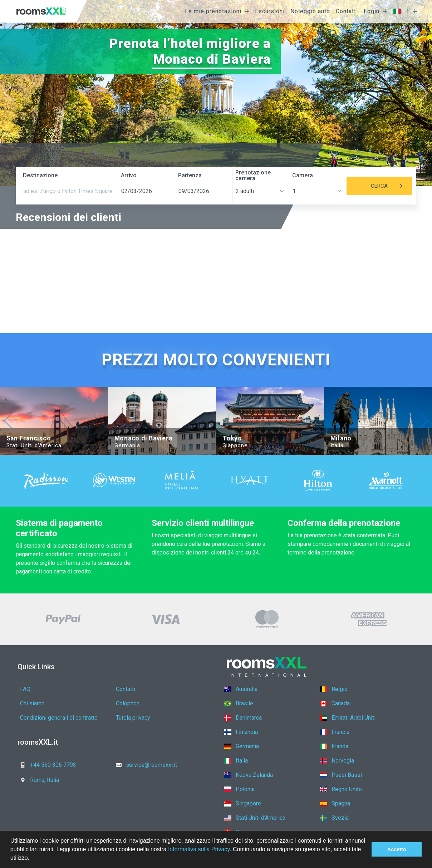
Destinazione (40, 175)
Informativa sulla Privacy (199, 849)
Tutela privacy (133, 718)
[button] (32, 859)
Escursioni (270, 11)
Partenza (190, 175)
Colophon (128, 703)
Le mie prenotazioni (213, 11)
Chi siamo (32, 703)
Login (372, 11)
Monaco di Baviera (212, 59)
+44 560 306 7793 (46, 765)
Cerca (391, 186)
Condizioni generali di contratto (59, 718)
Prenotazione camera (253, 175)
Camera (303, 175)
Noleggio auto (310, 11)
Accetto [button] (397, 849)
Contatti (347, 11)
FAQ (25, 689)
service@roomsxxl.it (144, 765)
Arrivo (129, 175)
